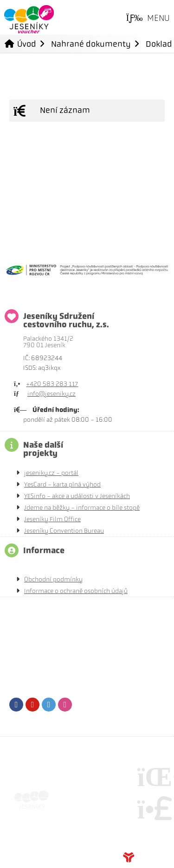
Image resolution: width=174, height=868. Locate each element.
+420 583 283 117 (52, 384)
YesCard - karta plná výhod (62, 484)
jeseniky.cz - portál (51, 473)
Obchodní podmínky (53, 579)
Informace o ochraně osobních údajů (76, 591)
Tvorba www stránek (144, 857)
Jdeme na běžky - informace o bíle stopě (82, 508)
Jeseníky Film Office (52, 519)
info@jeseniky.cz (52, 394)
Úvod (29, 19)
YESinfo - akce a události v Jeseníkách (77, 496)
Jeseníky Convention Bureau (64, 531)
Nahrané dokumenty (91, 44)
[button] (148, 19)
